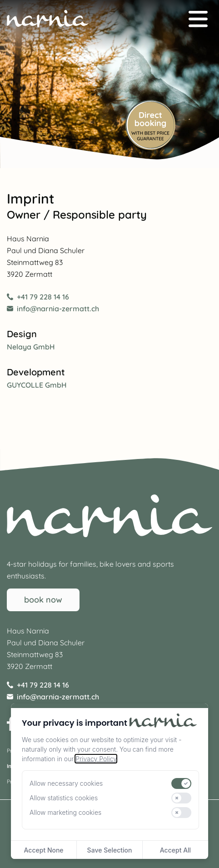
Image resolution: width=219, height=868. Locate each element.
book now (43, 600)
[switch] (182, 783)
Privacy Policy (96, 759)
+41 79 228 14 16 (38, 297)
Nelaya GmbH (31, 347)
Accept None (44, 850)
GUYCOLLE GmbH (37, 385)
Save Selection (110, 850)
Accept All (175, 850)
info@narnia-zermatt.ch (53, 309)
